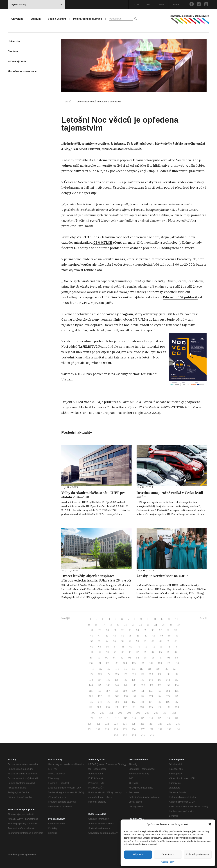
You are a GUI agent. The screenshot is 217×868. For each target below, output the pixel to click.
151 (152, 685)
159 (125, 691)
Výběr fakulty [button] (37, 4)
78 (107, 652)
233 (107, 729)
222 (107, 724)
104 (125, 663)
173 (151, 696)
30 (108, 630)
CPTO (85, 237)
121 (175, 669)
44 (122, 636)
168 (109, 696)
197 (168, 707)
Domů (68, 102)
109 (169, 663)
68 (123, 647)
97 (161, 658)
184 (151, 702)
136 (117, 680)
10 (148, 619)
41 (99, 636)
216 (151, 718)
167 (100, 696)
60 (153, 641)
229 (169, 724)
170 (126, 696)
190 (108, 707)
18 (111, 625)
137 (125, 680)
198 (177, 707)
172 (143, 696)
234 (116, 729)
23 (148, 625)
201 (111, 713)
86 (168, 652)
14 (177, 619)
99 (177, 658)
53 (99, 641)
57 (130, 641)
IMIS (162, 4)
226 (143, 724)
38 (168, 630)
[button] (210, 824)
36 (153, 630)
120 (166, 669)
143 (177, 680)
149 (135, 685)
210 (100, 718)
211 (109, 718)
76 (92, 652)
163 (159, 691)
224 (125, 724)
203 (129, 713)
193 (134, 707)
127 (134, 674)
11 (155, 619)
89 (99, 658)
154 (177, 685)
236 (134, 729)
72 (153, 647)
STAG (176, 4)
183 (142, 702)
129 (151, 674)
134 (100, 680)
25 (163, 625)
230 (178, 724)
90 (107, 658)
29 (100, 630)
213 (126, 718)
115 (125, 669)
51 (177, 636)
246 (152, 735)
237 (143, 729)
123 (100, 674)
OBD (149, 4)
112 (101, 669)
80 (123, 652)
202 (120, 713)
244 (134, 735)
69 (131, 647)
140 (151, 680)
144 (91, 685)
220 (90, 724)
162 (151, 691)
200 (102, 713)
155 (91, 691)
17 (104, 625)
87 (176, 652)
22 (141, 625)
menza (120, 259)
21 (133, 625)
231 (90, 729)
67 (115, 647)
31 (115, 630)
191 (116, 707)
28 (92, 630)
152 (160, 685)
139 (142, 680)
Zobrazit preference (198, 854)
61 (161, 641)
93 (130, 658)
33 (130, 630)
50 (169, 636)
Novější (65, 618)
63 (176, 641)
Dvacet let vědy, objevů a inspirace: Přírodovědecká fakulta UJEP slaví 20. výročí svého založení (96, 580)
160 (134, 691)
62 (168, 641)
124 (109, 674)
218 (168, 718)
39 (176, 630)
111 (93, 669)
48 (154, 636)
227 (151, 724)
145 (100, 685)
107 (151, 663)
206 (156, 713)
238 (151, 729)
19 (118, 625)
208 (174, 713)
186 (168, 702)
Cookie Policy (168, 862)
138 (134, 680)
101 (99, 663)
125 (117, 674)
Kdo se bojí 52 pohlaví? (180, 297)
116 (134, 669)
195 (151, 707)
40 (92, 636)
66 (107, 647)
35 (145, 630)
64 (92, 647)
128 (143, 674)
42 (107, 636)
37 (161, 630)
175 (168, 696)
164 (168, 691)
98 (169, 658)
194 (142, 707)
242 (116, 735)
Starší (203, 618)
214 (134, 718)
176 (177, 696)
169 (117, 696)
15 (89, 625)
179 (109, 702)
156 (100, 691)
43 (115, 636)
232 (98, 729)
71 (146, 647)
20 (126, 625)
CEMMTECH (103, 243)
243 (125, 735)
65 (100, 647)
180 (117, 702)
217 (160, 718)
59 (145, 641)
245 (143, 735)
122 (91, 674)
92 (122, 658)
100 (91, 663)
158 (117, 691)
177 (91, 702)
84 (153, 652)
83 (145, 652)
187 (176, 702)
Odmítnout (168, 854)
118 (150, 669)
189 (99, 707)
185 (159, 702)
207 (165, 713)
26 (171, 625)
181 (126, 702)
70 (139, 647)
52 (92, 641)
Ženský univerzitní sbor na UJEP (162, 576)
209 (91, 718)
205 (147, 713)
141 (160, 680)
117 (142, 669)
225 (134, 724)
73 (161, 647)
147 (117, 685)
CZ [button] (135, 4)
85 (161, 652)
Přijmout (138, 854)
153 (168, 685)
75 (176, 647)
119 (158, 669)
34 (138, 630)
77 (100, 652)
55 (115, 641)
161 (142, 691)
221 (98, 724)
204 (138, 713)
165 (177, 691)
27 (179, 625)
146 (108, 685)
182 (134, 702)
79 (115, 652)
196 (160, 707)
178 (100, 702)
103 (116, 663)
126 (126, 674)
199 (93, 713)
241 (178, 729)
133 (91, 680)
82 (138, 652)
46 (138, 636)
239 (160, 729)
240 (169, 729)
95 (145, 658)
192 (125, 707)
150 (143, 685)
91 (114, 658)
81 (130, 652)
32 (122, 630)
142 (168, 680)
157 (108, 691)
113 (109, 669)
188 (91, 707)
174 (160, 696)
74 (169, 647)
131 (168, 674)
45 (130, 636)
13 (169, 619)
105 (134, 663)
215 (143, 718)
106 (143, 663)
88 (91, 658)
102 (108, 663)
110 (177, 663)
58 (137, 641)
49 (161, 636)
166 (91, 696)
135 (108, 680)
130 (160, 674)
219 (177, 718)
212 (117, 718)
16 (96, 625)
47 (146, 636)
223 (116, 724)
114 (117, 669)
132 (176, 674)
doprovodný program (116, 314)
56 (122, 641)
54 (107, 641)
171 (134, 696)
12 (162, 619)
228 (160, 724)
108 (160, 663)
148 (126, 685)
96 (153, 658)
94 (137, 658)
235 (125, 729)
